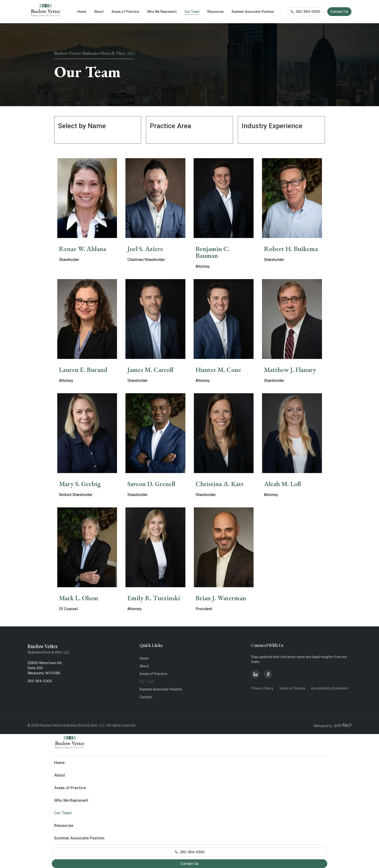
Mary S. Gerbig (80, 484)
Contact (146, 697)
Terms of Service (292, 688)
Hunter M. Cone (218, 370)
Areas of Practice (125, 12)
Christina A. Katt (220, 484)
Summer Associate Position (253, 12)
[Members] (87, 198)
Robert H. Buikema (291, 249)
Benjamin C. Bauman (213, 252)
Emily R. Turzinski (154, 598)
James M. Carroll (150, 370)
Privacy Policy (262, 688)
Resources (215, 12)
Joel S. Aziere (145, 249)
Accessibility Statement (330, 688)
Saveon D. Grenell (151, 484)
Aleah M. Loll (282, 484)
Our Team (192, 12)
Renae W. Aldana (83, 249)
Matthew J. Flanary (290, 370)
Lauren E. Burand (83, 370)
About (99, 12)
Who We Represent (162, 12)
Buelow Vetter (43, 646)
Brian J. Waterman (221, 598)
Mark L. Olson (79, 598)
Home (82, 12)
